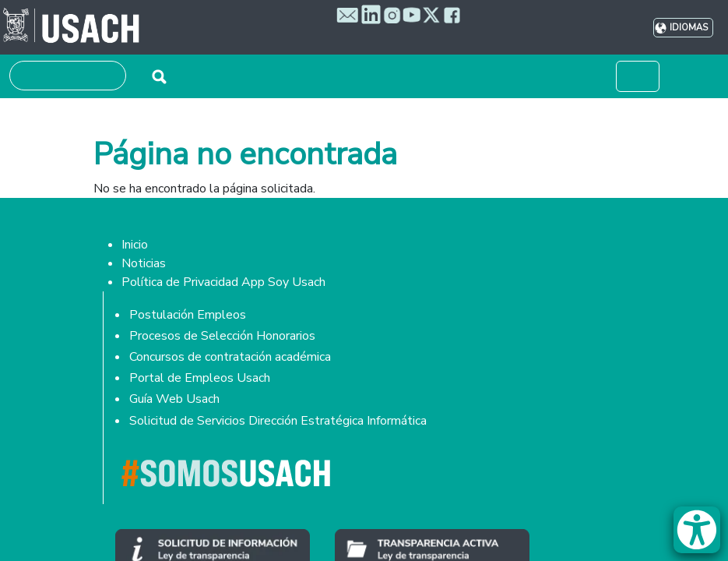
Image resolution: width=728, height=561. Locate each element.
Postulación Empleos (188, 315)
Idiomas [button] (689, 28)
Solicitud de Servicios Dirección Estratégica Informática (278, 421)
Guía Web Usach (174, 399)
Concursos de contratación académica (230, 357)
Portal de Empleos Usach (200, 378)
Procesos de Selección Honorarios (222, 336)
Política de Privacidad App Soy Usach (223, 282)
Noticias (144, 263)
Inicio (135, 245)
